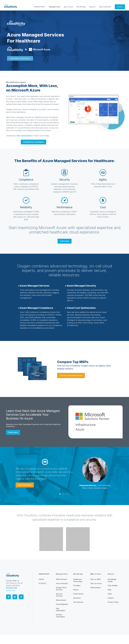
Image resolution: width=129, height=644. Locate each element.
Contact (120, 7)
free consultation (24, 136)
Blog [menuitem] (109, 590)
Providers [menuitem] (77, 586)
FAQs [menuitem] (110, 594)
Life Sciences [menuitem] (78, 602)
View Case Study (25, 485)
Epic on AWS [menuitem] (96, 579)
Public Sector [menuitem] (78, 594)
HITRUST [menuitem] (42, 583)
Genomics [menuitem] (77, 598)
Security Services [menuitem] (59, 595)
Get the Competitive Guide (71, 375)
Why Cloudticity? (105, 7)
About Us (93, 7)
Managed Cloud (55, 7)
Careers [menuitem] (111, 598)
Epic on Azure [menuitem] (96, 583)
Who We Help (81, 7)
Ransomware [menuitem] (61, 600)
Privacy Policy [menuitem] (113, 602)
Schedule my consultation (33, 142)
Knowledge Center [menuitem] (112, 580)
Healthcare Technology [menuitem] (78, 580)
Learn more (65, 241)
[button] (60, 494)
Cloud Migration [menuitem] (62, 604)
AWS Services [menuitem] (61, 579)
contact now (11, 590)
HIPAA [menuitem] (41, 579)
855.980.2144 (12, 588)
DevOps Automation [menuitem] (60, 616)
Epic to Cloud (68, 7)
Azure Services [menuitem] (62, 583)
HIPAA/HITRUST (40, 7)
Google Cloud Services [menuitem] (61, 589)
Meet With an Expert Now (20, 58)
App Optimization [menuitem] (61, 609)
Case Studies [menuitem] (113, 586)
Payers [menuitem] (76, 590)
